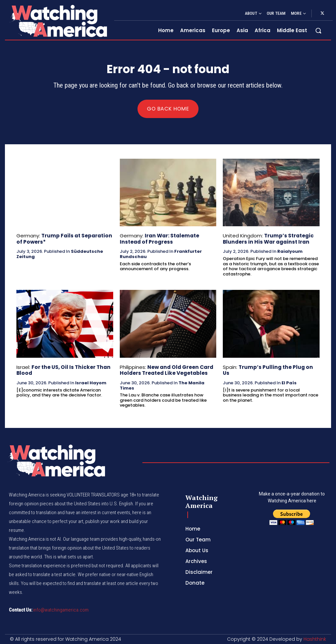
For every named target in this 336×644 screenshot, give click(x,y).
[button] (318, 30)
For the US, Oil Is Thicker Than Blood (62, 370)
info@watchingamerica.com (61, 610)
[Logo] (58, 21)
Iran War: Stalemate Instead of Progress (159, 239)
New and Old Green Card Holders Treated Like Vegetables (166, 370)
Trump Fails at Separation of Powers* (63, 239)
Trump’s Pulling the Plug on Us (279, 367)
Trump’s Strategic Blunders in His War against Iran (268, 239)
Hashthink (315, 639)
